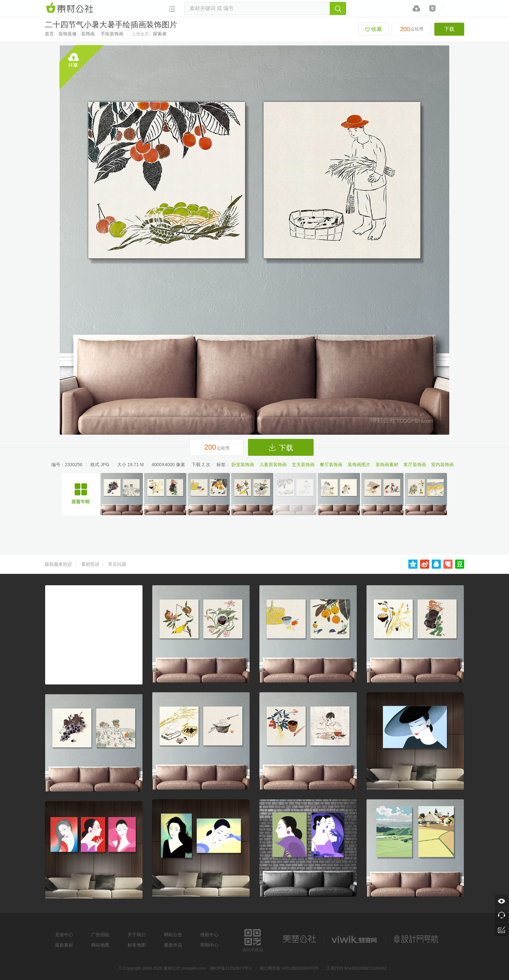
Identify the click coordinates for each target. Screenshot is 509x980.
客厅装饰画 (415, 465)
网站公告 (173, 935)
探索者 (160, 34)
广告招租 (100, 935)
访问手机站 (253, 940)
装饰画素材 (387, 465)
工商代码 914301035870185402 (356, 968)
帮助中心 (209, 945)
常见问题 (117, 564)
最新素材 (64, 945)
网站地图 (100, 945)
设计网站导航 (417, 939)
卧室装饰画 (243, 465)
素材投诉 (90, 564)
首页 (49, 34)
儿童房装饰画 (273, 465)
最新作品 (173, 945)
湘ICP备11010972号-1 (231, 968)
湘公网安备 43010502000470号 (289, 968)
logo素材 (355, 939)
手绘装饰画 (112, 34)
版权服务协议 (58, 564)
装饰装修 (68, 34)
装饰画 (88, 34)
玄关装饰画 (303, 465)
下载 (449, 29)
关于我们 (137, 935)
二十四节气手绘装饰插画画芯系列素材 (81, 494)
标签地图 (137, 945)
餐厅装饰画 (331, 465)
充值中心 (64, 935)
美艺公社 (299, 939)
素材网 (71, 8)
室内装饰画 (442, 465)
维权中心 (209, 935)
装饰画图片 (359, 465)
